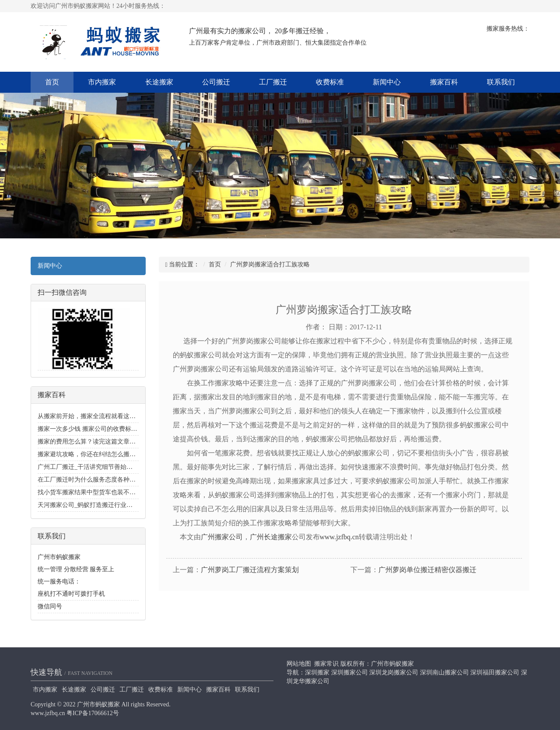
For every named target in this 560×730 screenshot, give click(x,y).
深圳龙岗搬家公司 (394, 672)
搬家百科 (444, 82)
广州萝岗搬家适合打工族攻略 (270, 264)
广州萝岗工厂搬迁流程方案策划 (250, 570)
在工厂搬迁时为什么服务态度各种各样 (90, 480)
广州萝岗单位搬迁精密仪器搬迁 (427, 570)
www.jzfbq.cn (339, 537)
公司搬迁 (216, 82)
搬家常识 (326, 664)
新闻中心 (387, 82)
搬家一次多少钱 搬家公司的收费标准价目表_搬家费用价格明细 (123, 429)
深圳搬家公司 (350, 672)
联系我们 (501, 82)
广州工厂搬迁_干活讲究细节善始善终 (88, 467)
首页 (52, 82)
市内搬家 (102, 82)
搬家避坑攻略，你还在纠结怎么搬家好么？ (96, 454)
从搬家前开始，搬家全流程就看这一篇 (90, 416)
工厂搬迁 (273, 82)
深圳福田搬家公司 (495, 672)
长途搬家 (159, 82)
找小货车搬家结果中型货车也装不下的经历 (96, 492)
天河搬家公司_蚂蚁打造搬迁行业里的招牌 (94, 505)
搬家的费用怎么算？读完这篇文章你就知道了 (99, 442)
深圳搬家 (317, 672)
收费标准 (330, 82)
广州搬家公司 (222, 537)
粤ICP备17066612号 (93, 713)
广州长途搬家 (271, 537)
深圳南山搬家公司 (444, 672)
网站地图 (299, 664)
